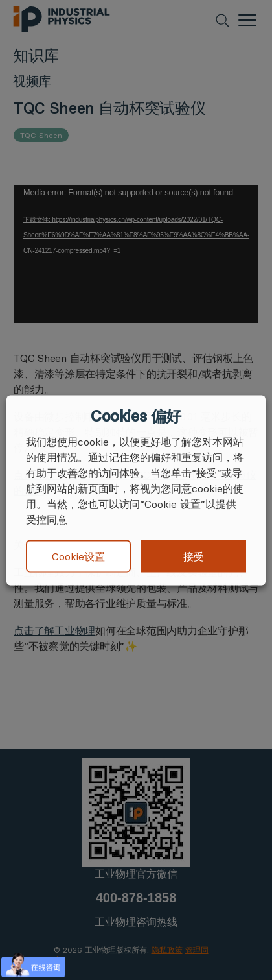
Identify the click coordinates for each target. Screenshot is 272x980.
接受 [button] (194, 556)
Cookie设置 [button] (78, 556)
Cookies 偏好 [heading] (136, 416)
